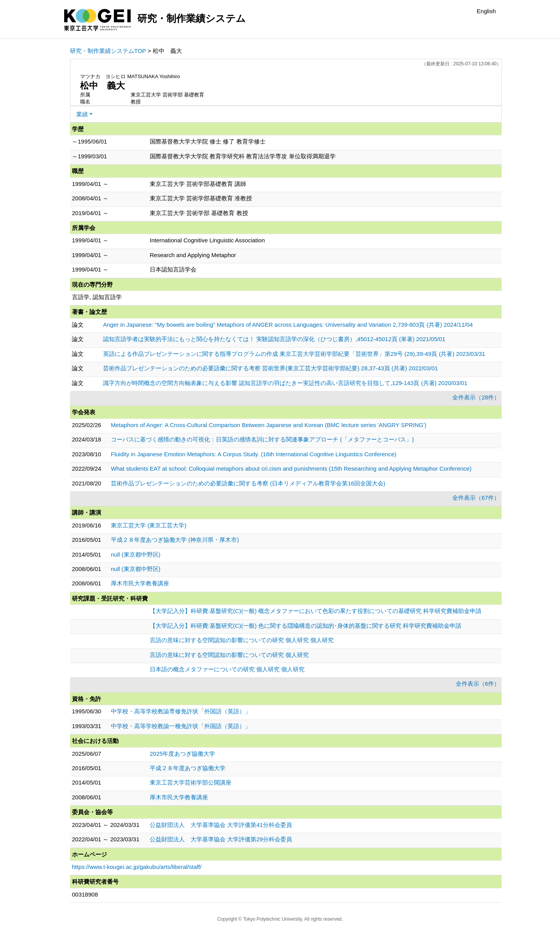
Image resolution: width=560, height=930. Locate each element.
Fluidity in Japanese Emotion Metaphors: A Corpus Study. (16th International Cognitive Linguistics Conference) (254, 454)
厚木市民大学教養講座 (140, 583)
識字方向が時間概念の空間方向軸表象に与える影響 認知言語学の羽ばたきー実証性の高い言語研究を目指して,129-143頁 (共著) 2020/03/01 (285, 383)
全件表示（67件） (476, 498)
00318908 (85, 894)
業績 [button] (82, 114)
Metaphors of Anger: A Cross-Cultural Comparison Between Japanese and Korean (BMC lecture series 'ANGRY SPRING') (269, 425)
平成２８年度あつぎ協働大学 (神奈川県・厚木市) (175, 540)
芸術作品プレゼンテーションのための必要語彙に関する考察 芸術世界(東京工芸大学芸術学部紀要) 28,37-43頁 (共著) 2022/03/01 (270, 368)
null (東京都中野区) (136, 554)
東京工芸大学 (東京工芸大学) (149, 525)
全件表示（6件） (478, 684)
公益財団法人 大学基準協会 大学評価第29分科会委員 (221, 839)
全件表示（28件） (476, 397)
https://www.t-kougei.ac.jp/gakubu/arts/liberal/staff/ (137, 867)
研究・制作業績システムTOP (108, 51)
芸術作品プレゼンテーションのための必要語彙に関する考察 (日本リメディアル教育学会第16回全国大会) (248, 483)
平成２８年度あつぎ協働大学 (188, 768)
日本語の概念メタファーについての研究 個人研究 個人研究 (227, 669)
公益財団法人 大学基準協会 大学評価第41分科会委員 (221, 825)
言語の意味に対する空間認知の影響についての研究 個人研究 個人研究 (242, 640)
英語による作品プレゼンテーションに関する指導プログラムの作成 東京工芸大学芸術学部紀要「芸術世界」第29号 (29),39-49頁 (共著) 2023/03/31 (294, 354)
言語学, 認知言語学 (97, 297)
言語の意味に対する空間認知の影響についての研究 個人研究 (229, 655)
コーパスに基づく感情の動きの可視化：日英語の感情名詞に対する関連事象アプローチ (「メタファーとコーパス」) (262, 439)
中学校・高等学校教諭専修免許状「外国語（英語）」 (181, 711)
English (486, 11)
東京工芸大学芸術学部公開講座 (191, 782)
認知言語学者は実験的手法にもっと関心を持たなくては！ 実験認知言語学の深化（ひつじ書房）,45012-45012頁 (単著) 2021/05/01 (274, 339)
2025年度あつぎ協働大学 (182, 754)
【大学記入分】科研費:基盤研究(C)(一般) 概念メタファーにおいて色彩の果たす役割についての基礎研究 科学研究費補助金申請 (316, 611)
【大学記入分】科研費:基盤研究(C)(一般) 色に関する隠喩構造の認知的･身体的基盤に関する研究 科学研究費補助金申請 (305, 626)
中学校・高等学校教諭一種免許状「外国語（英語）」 (181, 726)
